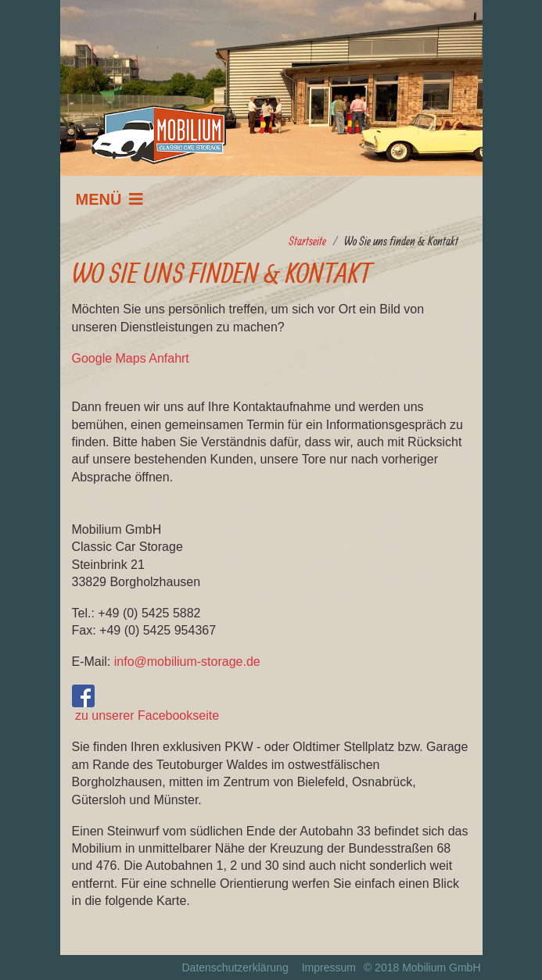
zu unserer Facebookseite (146, 703)
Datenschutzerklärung (235, 967)
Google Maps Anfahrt (131, 358)
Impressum (329, 967)
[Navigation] (110, 199)
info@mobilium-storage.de (187, 662)
